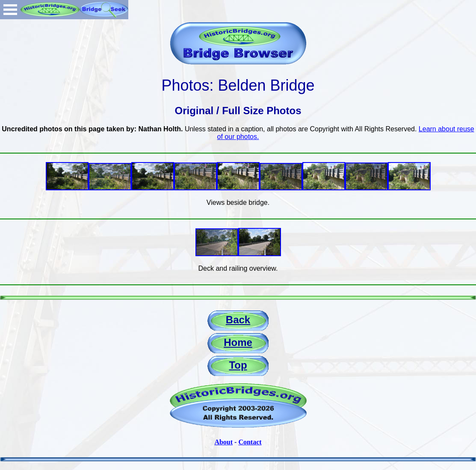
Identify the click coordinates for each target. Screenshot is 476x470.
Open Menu (10, 10)
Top (238, 365)
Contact (250, 442)
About (223, 442)
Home (238, 342)
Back (238, 320)
